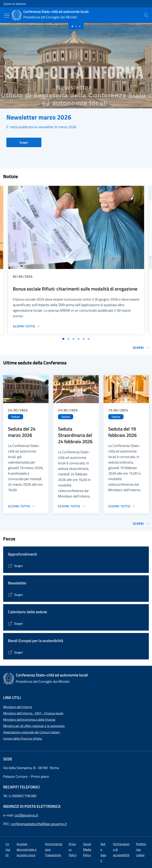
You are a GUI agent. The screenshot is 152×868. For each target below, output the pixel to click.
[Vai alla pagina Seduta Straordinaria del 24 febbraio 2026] (71, 506)
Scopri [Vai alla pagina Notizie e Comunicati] (141, 348)
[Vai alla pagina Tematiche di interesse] (15, 566)
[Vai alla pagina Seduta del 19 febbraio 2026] (122, 506)
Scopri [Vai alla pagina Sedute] (141, 524)
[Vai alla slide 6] (89, 339)
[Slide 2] (80, 26)
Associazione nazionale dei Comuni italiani (32, 732)
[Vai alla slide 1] (63, 339)
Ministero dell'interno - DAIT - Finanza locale (33, 713)
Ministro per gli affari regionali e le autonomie (34, 726)
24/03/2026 (18, 410)
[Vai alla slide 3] (73, 339)
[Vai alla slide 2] (68, 339)
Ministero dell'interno (18, 707)
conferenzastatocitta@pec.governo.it (39, 824)
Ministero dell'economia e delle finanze (29, 719)
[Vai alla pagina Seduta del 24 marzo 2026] (21, 506)
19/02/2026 (118, 410)
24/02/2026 (68, 410)
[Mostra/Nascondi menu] (7, 16)
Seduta (16, 417)
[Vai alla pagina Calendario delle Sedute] (15, 623)
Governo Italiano (15, 4)
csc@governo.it (26, 815)
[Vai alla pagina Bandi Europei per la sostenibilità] (15, 652)
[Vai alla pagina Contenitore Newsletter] (15, 595)
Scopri (24, 142)
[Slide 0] (72, 26)
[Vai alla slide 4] (79, 339)
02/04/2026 (23, 276)
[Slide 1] (76, 26)
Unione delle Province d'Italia (23, 738)
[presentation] (146, 15)
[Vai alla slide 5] (84, 339)
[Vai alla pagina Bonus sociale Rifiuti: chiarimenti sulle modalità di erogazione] (26, 326)
